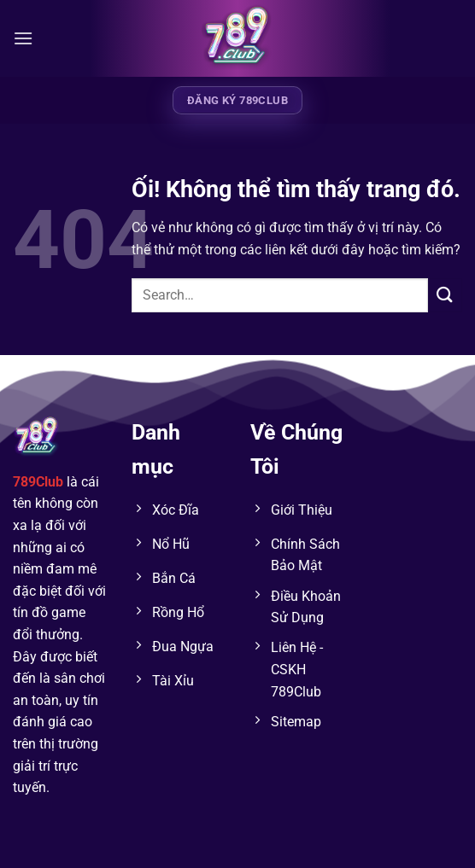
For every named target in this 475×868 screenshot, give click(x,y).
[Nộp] (445, 295)
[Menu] (23, 38)
